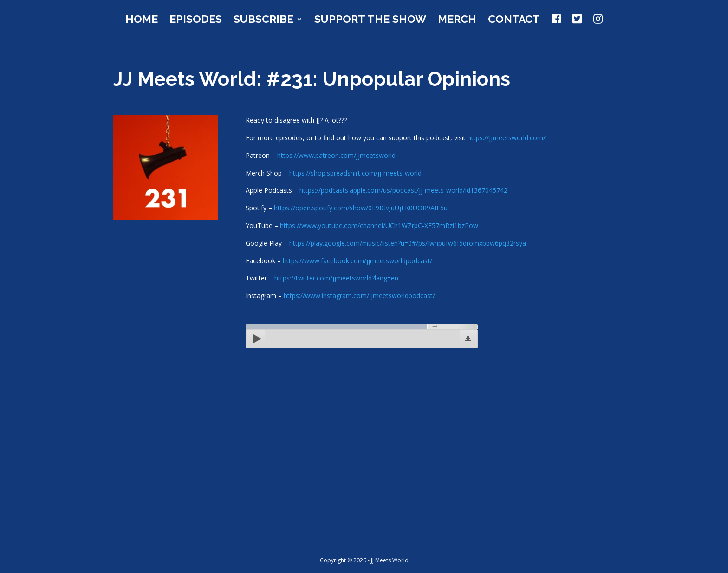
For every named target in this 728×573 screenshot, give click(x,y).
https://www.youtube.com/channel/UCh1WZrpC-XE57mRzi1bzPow (379, 225)
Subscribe (263, 20)
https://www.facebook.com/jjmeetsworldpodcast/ (357, 261)
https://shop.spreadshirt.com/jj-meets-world (355, 173)
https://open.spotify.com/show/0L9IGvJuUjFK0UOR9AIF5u (361, 208)
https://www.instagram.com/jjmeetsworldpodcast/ (359, 296)
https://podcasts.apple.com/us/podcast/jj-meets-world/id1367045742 (403, 190)
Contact (514, 20)
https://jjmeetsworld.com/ (507, 138)
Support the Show (370, 20)
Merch (457, 20)
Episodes (196, 20)
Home (142, 20)
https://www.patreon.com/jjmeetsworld (336, 155)
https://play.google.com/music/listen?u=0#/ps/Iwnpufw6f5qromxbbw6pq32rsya (408, 243)
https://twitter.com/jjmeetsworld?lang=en (336, 278)
